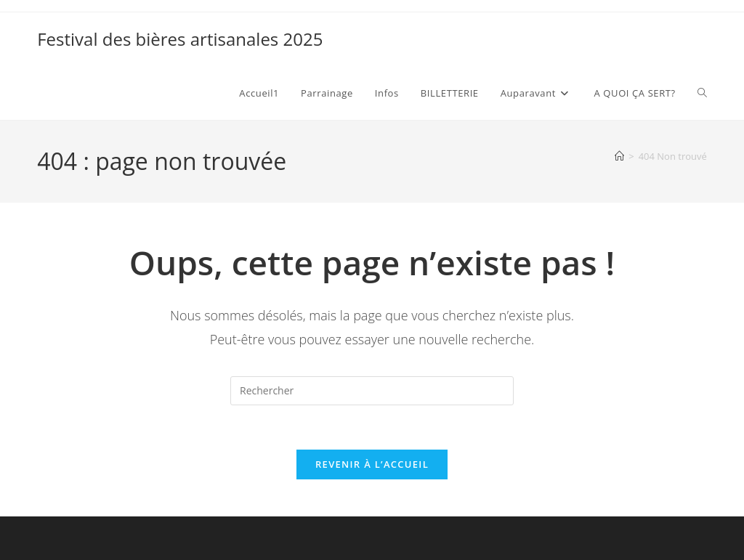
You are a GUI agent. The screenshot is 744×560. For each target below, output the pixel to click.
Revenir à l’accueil (372, 464)
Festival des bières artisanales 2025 (180, 39)
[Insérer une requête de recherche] (372, 391)
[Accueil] (619, 156)
